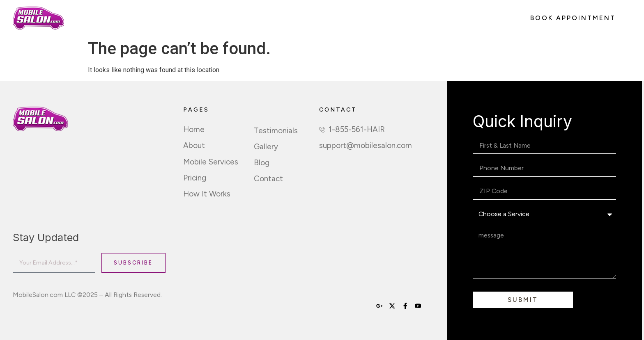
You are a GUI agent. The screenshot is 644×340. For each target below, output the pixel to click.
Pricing (237, 18)
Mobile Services (182, 18)
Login (424, 18)
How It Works (289, 18)
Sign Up (342, 18)
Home (90, 18)
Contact (385, 18)
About (127, 18)
